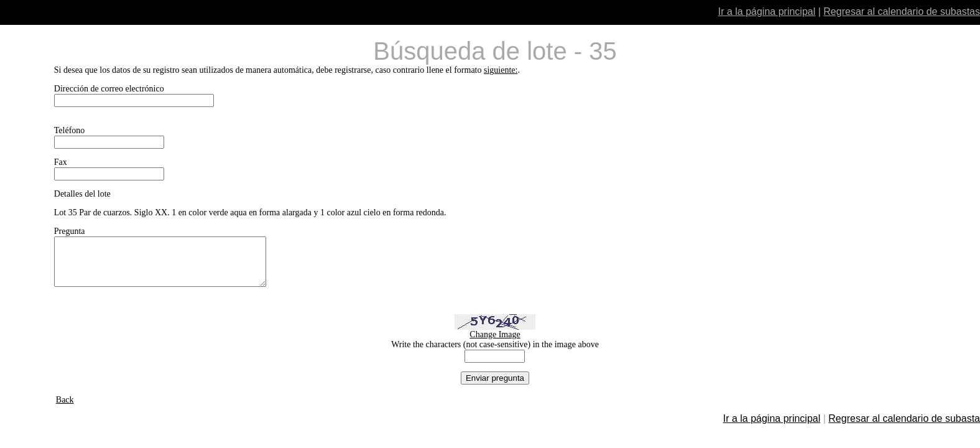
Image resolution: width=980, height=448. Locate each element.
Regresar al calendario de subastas (902, 12)
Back (65, 409)
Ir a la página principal (767, 12)
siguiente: (501, 70)
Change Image (495, 344)
